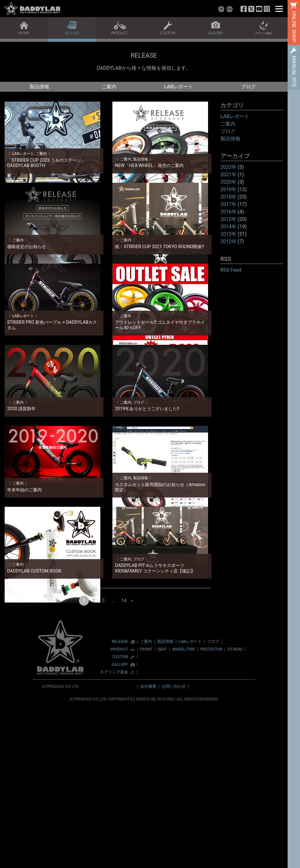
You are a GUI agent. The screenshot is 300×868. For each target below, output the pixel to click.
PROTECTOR (211, 810)
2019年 (228, 189)
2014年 (228, 227)
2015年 (228, 219)
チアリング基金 (114, 833)
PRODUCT (119, 811)
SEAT (162, 810)
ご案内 (109, 87)
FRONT (146, 810)
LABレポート (178, 87)
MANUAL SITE (294, 71)
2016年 (228, 212)
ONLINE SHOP (294, 27)
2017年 (228, 204)
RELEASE (120, 803)
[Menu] (279, 9)
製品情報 (39, 87)
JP (221, 9)
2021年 (228, 175)
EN (230, 9)
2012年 (228, 241)
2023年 (228, 167)
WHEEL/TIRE (183, 810)
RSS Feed (231, 270)
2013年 (228, 234)
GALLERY (120, 826)
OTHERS (235, 810)
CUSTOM (120, 818)
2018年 (228, 197)
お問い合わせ (174, 847)
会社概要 (148, 847)
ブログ (248, 87)
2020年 (228, 182)
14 (124, 762)
